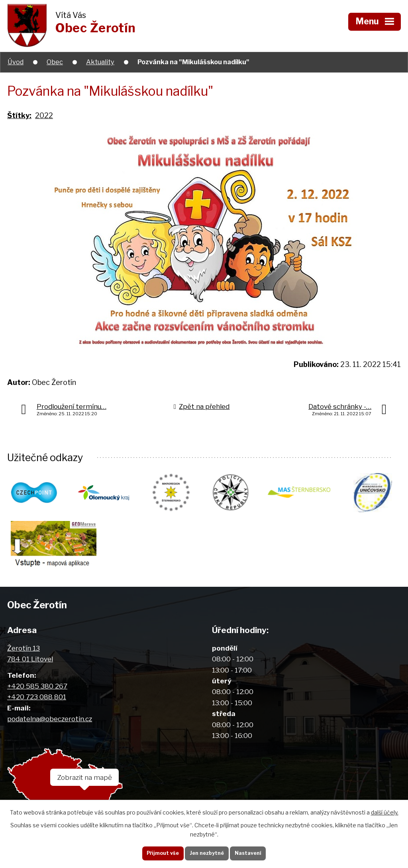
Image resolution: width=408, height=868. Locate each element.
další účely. (385, 810)
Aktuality (100, 62)
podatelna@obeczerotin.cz (50, 724)
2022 (44, 115)
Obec (55, 62)
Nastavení (255, 852)
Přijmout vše (156, 852)
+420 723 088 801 (37, 702)
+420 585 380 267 (37, 691)
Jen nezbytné (207, 852)
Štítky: (19, 115)
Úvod (16, 62)
